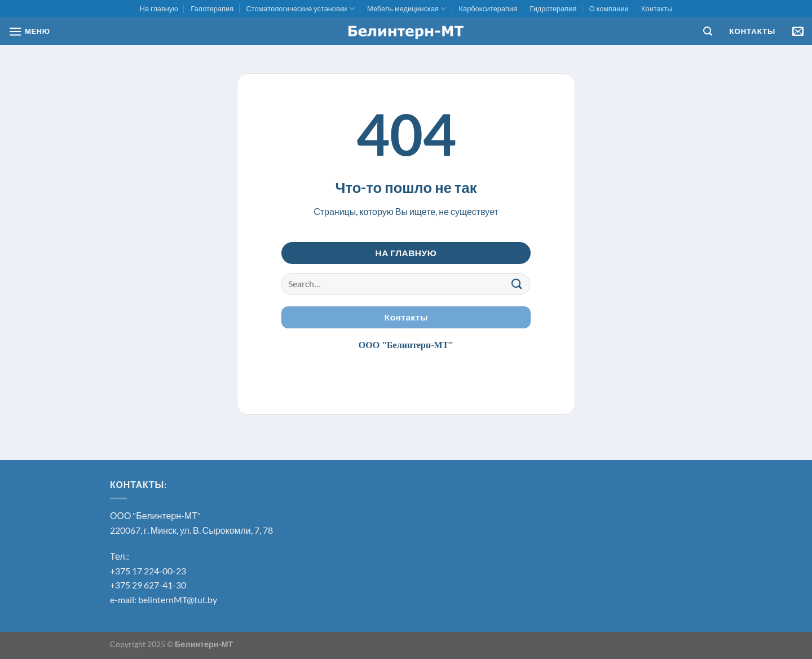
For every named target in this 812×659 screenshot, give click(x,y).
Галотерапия (212, 8)
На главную (159, 8)
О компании (609, 8)
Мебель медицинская (407, 9)
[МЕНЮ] (29, 31)
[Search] (708, 31)
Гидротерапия (553, 8)
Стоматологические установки (300, 9)
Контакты (657, 8)
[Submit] (517, 284)
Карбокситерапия (488, 8)
